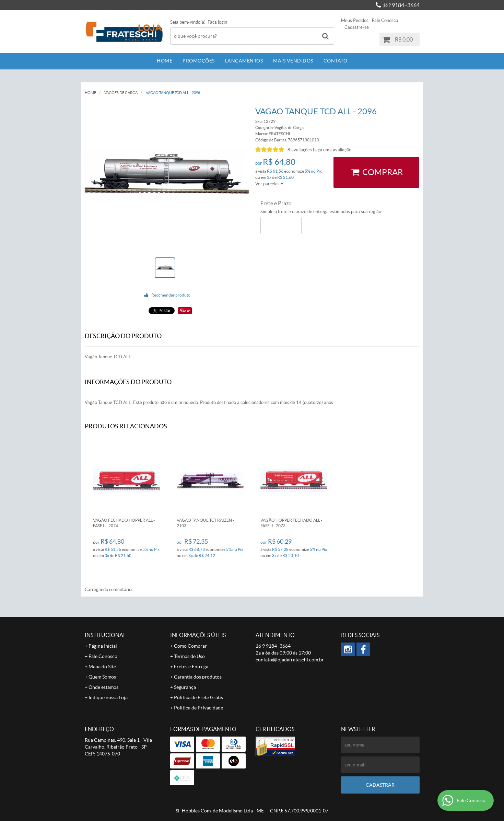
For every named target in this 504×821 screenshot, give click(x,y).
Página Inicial (103, 646)
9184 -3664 (401, 5)
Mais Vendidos (293, 61)
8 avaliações (300, 150)
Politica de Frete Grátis (198, 697)
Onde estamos (103, 687)
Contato (336, 61)
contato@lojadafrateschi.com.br (290, 660)
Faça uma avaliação (332, 150)
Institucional (105, 635)
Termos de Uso (189, 656)
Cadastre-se (357, 27)
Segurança (185, 687)
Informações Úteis (198, 635)
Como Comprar (190, 646)
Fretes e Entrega (191, 667)
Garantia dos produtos (198, 677)
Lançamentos (244, 61)
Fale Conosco (385, 20)
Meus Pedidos (355, 20)
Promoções (199, 61)
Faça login (217, 22)
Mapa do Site (102, 667)
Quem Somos (102, 677)
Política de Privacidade (198, 708)
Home (165, 61)
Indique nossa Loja (108, 697)
